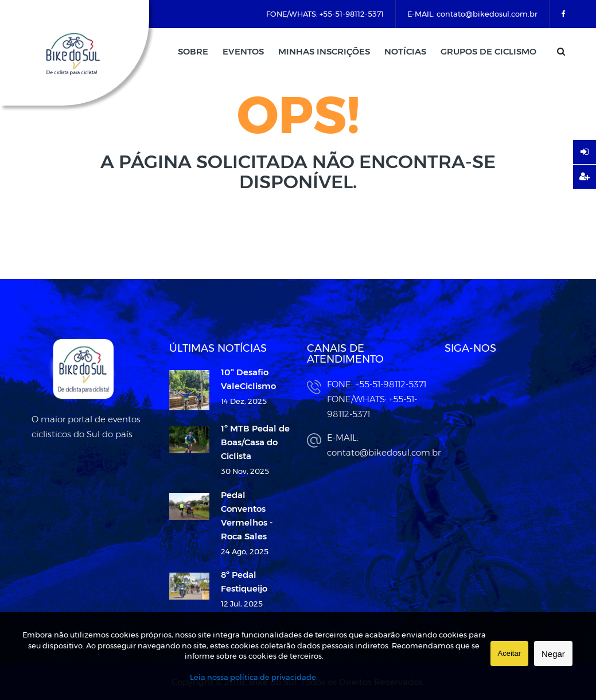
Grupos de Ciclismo (488, 51)
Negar (553, 654)
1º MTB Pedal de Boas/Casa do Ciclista (255, 442)
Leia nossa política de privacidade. (254, 677)
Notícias (405, 51)
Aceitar (509, 653)
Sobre (193, 51)
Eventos (243, 51)
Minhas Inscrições (324, 51)
